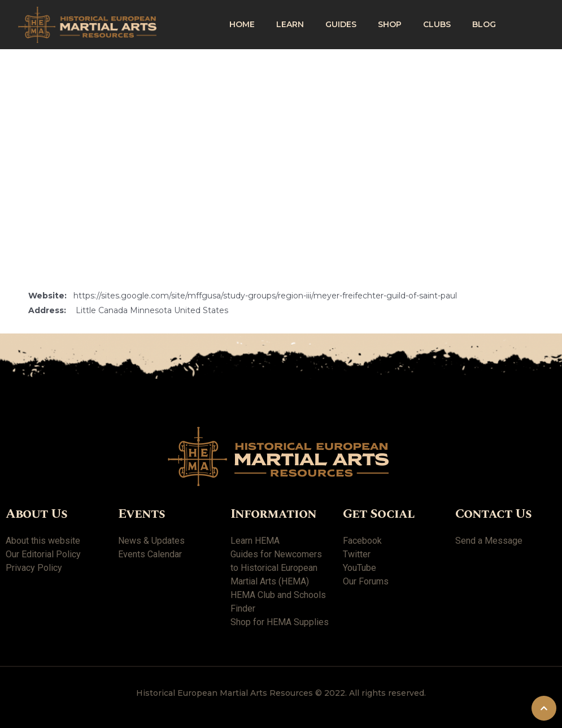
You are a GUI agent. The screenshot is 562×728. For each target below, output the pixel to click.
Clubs (437, 24)
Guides (341, 24)
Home (242, 24)
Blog (484, 24)
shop (390, 24)
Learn (290, 24)
